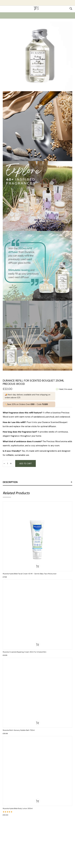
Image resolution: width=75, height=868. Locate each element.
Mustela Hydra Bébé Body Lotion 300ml (18, 808)
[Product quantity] (8, 463)
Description (10, 482)
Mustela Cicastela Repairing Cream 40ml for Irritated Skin (25, 652)
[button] (38, 566)
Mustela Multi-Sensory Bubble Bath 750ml (19, 730)
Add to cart (26, 463)
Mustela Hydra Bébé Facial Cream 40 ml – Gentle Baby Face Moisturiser (30, 574)
